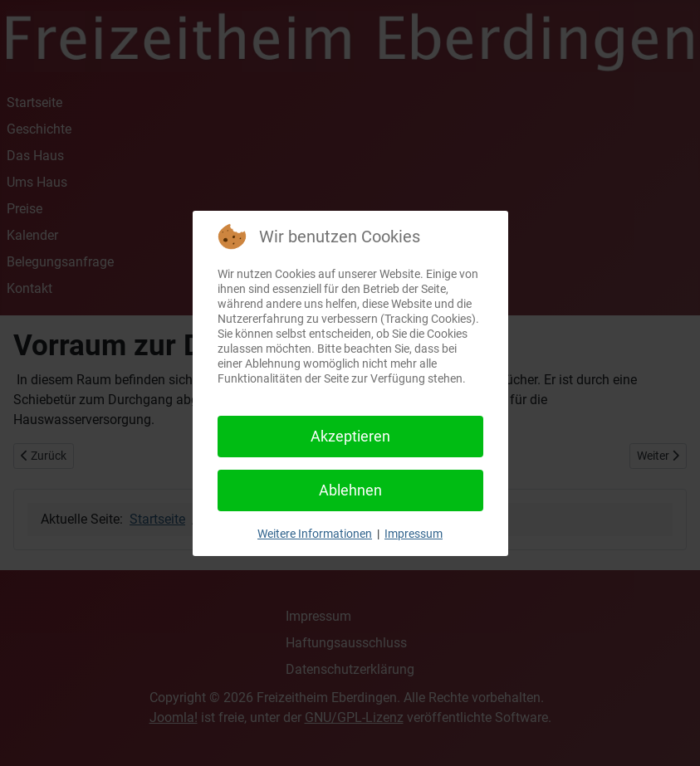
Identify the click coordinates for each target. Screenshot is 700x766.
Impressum (414, 534)
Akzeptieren (350, 436)
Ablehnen (350, 490)
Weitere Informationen (315, 534)
